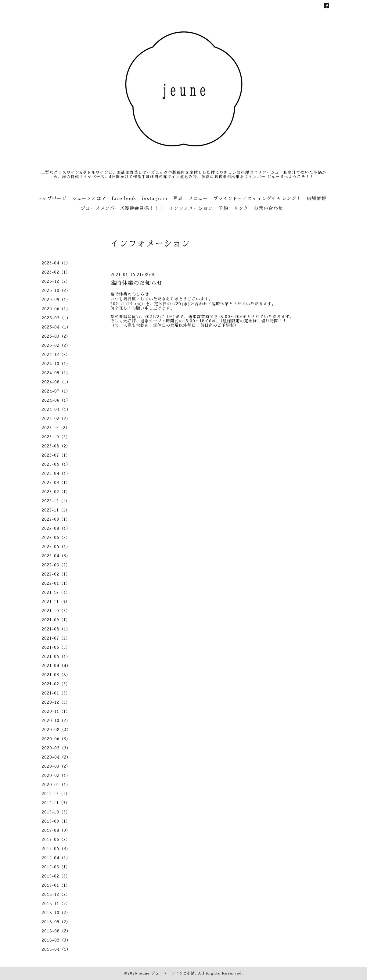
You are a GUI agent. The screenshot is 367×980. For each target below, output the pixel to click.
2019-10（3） (56, 812)
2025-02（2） (56, 345)
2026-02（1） (56, 272)
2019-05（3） (56, 849)
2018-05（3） (56, 940)
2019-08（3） (56, 830)
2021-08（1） (56, 629)
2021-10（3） (56, 611)
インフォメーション (191, 208)
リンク (241, 208)
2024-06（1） (56, 400)
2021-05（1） (56, 657)
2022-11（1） (56, 510)
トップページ (52, 198)
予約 (223, 208)
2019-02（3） (56, 876)
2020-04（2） (56, 757)
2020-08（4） (56, 730)
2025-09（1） (56, 300)
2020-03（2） (56, 766)
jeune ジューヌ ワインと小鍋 (167, 973)
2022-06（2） (56, 538)
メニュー (198, 198)
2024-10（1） (56, 364)
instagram (155, 198)
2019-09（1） (56, 821)
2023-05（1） (56, 464)
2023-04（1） (56, 474)
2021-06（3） (56, 647)
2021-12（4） (56, 592)
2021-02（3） (56, 684)
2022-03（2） (56, 565)
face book (124, 198)
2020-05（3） (56, 748)
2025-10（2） (56, 291)
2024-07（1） (56, 391)
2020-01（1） (56, 785)
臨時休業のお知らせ (137, 283)
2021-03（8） (56, 675)
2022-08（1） (56, 528)
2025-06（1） (56, 309)
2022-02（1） (56, 574)
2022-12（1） (56, 501)
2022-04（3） (56, 556)
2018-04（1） (56, 949)
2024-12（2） (56, 355)
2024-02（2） (56, 419)
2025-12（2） (56, 281)
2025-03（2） (56, 336)
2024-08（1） (56, 382)
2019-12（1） (56, 794)
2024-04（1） (56, 409)
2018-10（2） (56, 913)
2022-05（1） (56, 547)
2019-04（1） (56, 858)
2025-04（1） (56, 327)
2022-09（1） (56, 519)
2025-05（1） (56, 318)
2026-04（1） (56, 263)
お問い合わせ (268, 208)
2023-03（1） (56, 483)
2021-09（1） (56, 620)
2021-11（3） (56, 602)
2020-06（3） (56, 739)
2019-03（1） (56, 867)
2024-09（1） (56, 373)
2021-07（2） (56, 638)
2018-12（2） (56, 894)
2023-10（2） (56, 437)
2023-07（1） (56, 455)
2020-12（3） (56, 702)
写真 (178, 198)
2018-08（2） (56, 931)
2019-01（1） (56, 885)
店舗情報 (316, 198)
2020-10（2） (56, 721)
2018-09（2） (56, 922)
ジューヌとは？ (89, 198)
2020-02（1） (56, 775)
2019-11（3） (56, 803)
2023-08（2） (56, 446)
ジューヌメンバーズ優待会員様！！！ (122, 208)
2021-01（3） (56, 693)
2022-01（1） (56, 583)
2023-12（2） (56, 428)
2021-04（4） (56, 666)
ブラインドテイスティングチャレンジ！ (257, 198)
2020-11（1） (56, 711)
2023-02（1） (56, 492)
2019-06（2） (56, 840)
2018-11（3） (56, 904)
